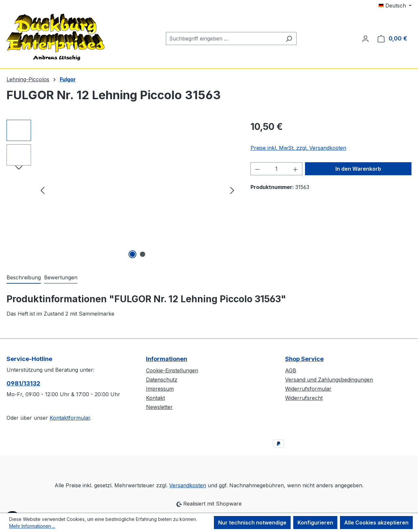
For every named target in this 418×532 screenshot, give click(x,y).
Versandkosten (188, 485)
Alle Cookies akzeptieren (376, 523)
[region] (122, 190)
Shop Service (304, 359)
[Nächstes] (232, 190)
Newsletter (159, 407)
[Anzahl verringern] (257, 169)
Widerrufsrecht (304, 398)
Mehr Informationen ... (32, 526)
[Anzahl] (276, 169)
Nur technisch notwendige (252, 523)
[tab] (24, 278)
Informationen (167, 359)
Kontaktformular (70, 418)
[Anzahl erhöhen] (296, 169)
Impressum (160, 389)
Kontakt (155, 398)
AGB (291, 370)
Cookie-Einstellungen (172, 370)
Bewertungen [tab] (61, 277)
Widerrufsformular (308, 389)
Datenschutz (162, 380)
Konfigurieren (315, 523)
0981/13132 (23, 383)
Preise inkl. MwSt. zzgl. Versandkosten (298, 148)
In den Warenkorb (358, 169)
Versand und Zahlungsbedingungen (329, 380)
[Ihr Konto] (365, 39)
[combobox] (224, 39)
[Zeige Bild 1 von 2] (132, 254)
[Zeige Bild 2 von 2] (142, 254)
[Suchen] (289, 39)
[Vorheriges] (42, 190)
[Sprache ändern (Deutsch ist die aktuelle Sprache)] (395, 6)
